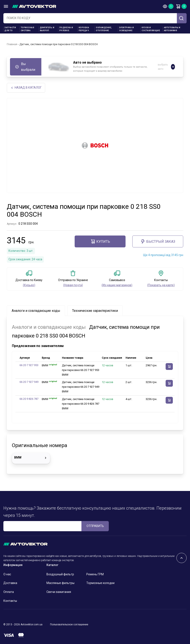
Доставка (10, 583)
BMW (31, 458)
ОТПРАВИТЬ (95, 526)
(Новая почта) (73, 285)
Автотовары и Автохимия (172, 29)
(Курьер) (29, 285)
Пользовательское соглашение (69, 624)
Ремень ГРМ (95, 574)
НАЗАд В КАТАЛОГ (26, 88)
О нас (7, 574)
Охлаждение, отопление (104, 29)
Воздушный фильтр (60, 574)
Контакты (10, 601)
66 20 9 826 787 (29, 399)
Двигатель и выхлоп (47, 29)
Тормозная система (28, 29)
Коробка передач (84, 29)
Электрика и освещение (127, 29)
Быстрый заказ (158, 241)
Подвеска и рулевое (66, 29)
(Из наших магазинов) (117, 285)
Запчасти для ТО (10, 29)
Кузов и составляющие (151, 29)
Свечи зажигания (59, 592)
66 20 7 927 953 (29, 365)
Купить (100, 241)
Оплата (9, 592)
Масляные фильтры (60, 583)
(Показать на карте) (161, 285)
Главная (12, 44)
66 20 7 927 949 (29, 382)
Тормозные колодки (100, 583)
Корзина (178, 6)
